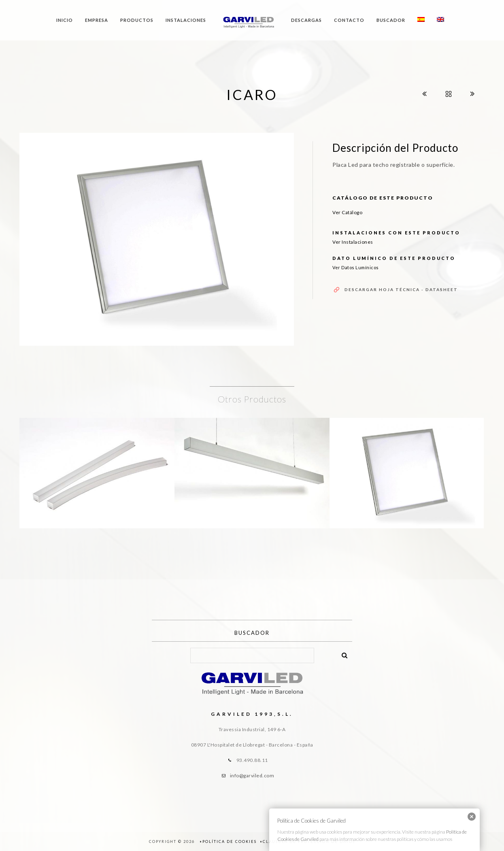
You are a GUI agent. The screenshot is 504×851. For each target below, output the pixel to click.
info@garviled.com (252, 775)
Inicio (65, 20)
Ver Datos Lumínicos (356, 267)
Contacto (349, 20)
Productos (137, 20)
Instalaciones (186, 20)
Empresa (97, 20)
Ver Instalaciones (353, 242)
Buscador (391, 20)
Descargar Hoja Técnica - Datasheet (401, 289)
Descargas (306, 20)
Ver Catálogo (347, 212)
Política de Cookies (230, 841)
